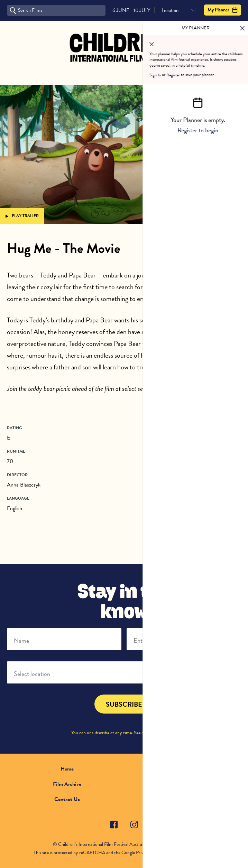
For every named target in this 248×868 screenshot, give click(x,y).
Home (67, 769)
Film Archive (67, 784)
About (181, 769)
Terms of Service (187, 853)
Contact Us (67, 799)
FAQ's (181, 784)
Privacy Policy (162, 733)
